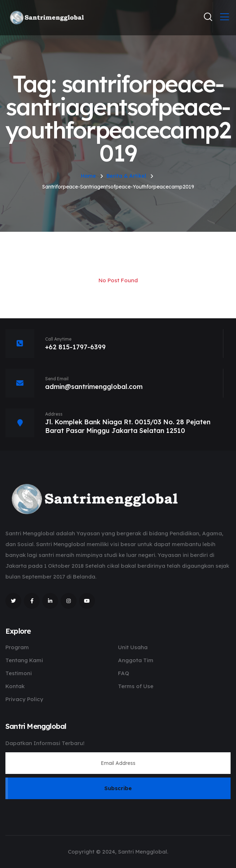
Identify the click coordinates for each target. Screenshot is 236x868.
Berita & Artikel (126, 176)
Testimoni (19, 673)
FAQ (124, 673)
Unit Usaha (133, 647)
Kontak (15, 686)
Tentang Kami (24, 660)
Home (88, 176)
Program (17, 647)
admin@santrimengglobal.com (94, 387)
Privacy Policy (24, 699)
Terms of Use (136, 686)
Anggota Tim (136, 660)
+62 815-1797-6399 (75, 347)
